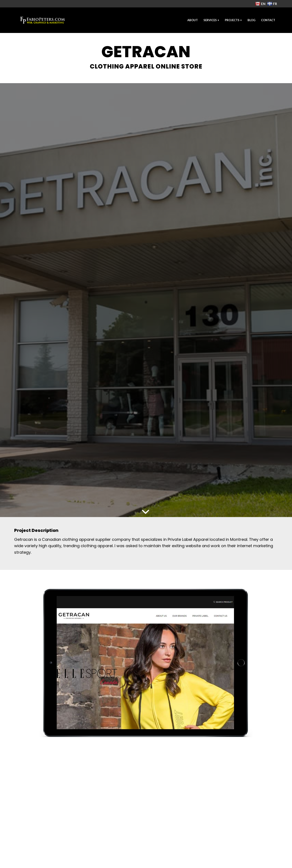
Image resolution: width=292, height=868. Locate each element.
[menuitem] (193, 20)
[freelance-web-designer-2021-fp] (43, 20)
